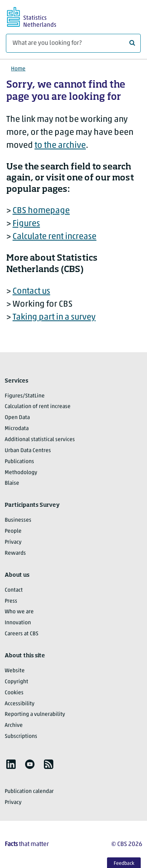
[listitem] (11, 764)
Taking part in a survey (54, 317)
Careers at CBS (22, 634)
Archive (14, 725)
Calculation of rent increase (38, 407)
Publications (19, 462)
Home (18, 69)
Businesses (18, 520)
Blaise (12, 483)
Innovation (18, 623)
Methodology (21, 473)
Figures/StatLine (25, 396)
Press (11, 601)
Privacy (13, 542)
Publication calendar (29, 792)
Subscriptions (21, 737)
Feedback (124, 863)
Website (15, 671)
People (13, 531)
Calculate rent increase (54, 237)
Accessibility (20, 704)
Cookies (14, 693)
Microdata (17, 429)
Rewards (15, 553)
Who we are (19, 612)
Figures (26, 224)
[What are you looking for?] (73, 43)
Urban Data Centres (28, 451)
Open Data (17, 418)
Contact (14, 590)
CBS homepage (41, 211)
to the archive (60, 146)
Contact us (31, 291)
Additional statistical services (40, 440)
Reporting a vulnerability (35, 714)
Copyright (16, 682)
